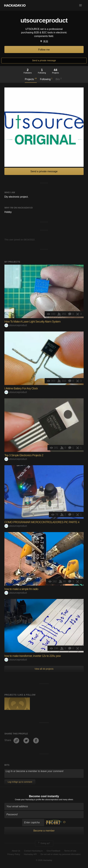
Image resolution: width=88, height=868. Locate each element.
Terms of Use (70, 851)
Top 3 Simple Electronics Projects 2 (24, 455)
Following (46, 79)
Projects (31, 79)
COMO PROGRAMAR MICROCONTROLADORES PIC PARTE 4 (42, 522)
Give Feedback (53, 851)
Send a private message (44, 60)
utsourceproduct (16, 325)
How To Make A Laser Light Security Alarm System (32, 322)
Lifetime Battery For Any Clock (21, 388)
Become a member (44, 831)
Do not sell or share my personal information (61, 854)
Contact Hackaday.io (33, 851)
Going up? (44, 843)
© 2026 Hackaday (44, 860)
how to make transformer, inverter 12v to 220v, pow (33, 656)
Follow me (44, 50)
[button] (80, 5)
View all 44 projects (44, 669)
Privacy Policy (14, 854)
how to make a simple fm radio (21, 589)
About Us (16, 851)
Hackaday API (30, 854)
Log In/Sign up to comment (20, 782)
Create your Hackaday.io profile (28, 800)
